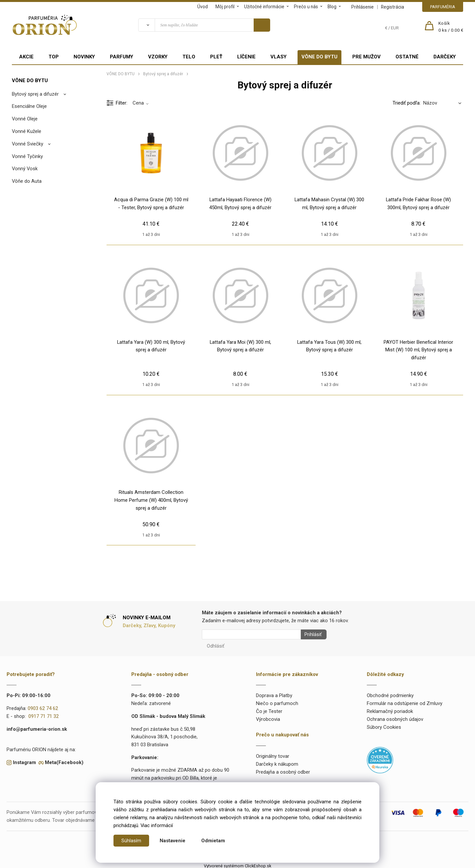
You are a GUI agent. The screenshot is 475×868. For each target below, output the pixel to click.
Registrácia (393, 7)
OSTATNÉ (407, 57)
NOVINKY (84, 57)
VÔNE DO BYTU (319, 57)
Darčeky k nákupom (277, 762)
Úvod (203, 7)
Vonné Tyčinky (27, 156)
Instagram (24, 760)
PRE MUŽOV (366, 57)
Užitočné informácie (264, 7)
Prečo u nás (306, 7)
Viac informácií (157, 825)
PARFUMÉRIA (443, 7)
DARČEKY (445, 57)
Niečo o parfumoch (277, 701)
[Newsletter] (251, 634)
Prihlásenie (363, 7)
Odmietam (213, 841)
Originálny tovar (273, 754)
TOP (54, 57)
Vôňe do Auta (27, 181)
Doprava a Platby (274, 694)
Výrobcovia (268, 717)
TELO (189, 57)
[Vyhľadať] (146, 25)
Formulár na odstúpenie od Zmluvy (405, 701)
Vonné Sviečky (28, 144)
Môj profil (225, 7)
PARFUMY (122, 57)
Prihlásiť (311, 634)
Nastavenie (173, 841)
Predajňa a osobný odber (283, 770)
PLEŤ (216, 57)
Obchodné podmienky (390, 694)
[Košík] (451, 27)
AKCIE (26, 57)
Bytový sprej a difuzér (35, 94)
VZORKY (158, 57)
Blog (332, 7)
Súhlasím (131, 841)
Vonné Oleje (25, 119)
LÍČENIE (246, 57)
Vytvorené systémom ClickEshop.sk (237, 864)
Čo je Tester (269, 709)
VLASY (279, 57)
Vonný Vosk (25, 169)
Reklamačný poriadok (390, 709)
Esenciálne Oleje (29, 106)
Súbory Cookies (384, 725)
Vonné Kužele (27, 131)
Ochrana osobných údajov (395, 717)
